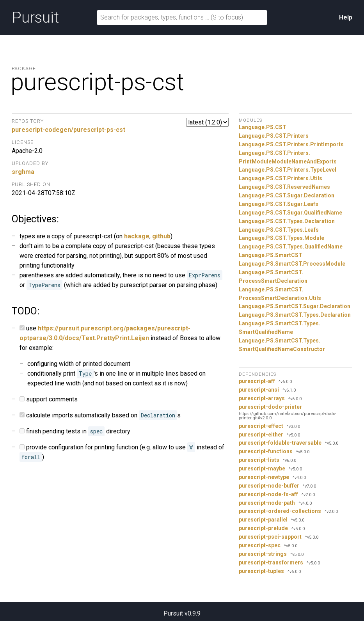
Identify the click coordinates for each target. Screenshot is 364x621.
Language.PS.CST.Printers (274, 136)
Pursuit (35, 18)
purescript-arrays (262, 398)
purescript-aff (257, 381)
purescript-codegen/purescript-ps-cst (68, 130)
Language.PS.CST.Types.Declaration (287, 221)
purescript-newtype (264, 477)
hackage (137, 236)
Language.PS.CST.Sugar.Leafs (279, 204)
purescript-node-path (267, 503)
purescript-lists (259, 460)
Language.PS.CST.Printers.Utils (281, 178)
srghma (23, 172)
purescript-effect (261, 426)
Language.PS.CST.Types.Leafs (279, 230)
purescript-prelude (263, 528)
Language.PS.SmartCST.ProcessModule (292, 264)
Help (346, 17)
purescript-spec (260, 545)
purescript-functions (266, 451)
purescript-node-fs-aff (268, 494)
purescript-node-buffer (269, 486)
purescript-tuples (261, 571)
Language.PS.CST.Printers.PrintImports (291, 144)
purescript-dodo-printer (270, 407)
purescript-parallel (263, 520)
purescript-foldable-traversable (280, 443)
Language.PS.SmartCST (271, 255)
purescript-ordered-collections (280, 511)
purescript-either (261, 435)
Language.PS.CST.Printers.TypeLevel (288, 170)
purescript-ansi (259, 390)
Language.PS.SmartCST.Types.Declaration (295, 315)
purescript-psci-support (270, 537)
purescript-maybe (262, 468)
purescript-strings (263, 554)
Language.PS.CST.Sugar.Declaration (287, 195)
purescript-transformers (271, 562)
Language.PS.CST (263, 127)
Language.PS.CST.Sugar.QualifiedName (290, 213)
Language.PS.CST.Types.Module (281, 238)
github (161, 236)
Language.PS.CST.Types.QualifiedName (291, 247)
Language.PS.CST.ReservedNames (284, 187)
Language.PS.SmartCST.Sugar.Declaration (295, 306)
